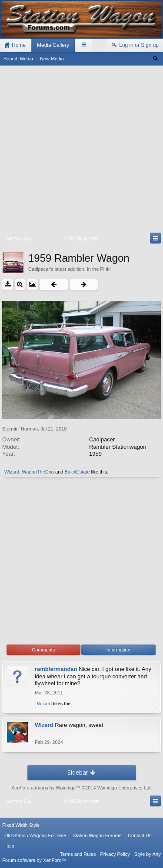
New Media (52, 59)
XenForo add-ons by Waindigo (43, 788)
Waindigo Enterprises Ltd (124, 788)
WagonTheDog (38, 472)
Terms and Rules (78, 854)
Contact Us (140, 835)
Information (118, 650)
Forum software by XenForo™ (34, 860)
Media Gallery (53, 45)
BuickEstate (77, 472)
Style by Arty (148, 854)
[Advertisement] (81, 151)
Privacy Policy (115, 854)
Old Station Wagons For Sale (35, 835)
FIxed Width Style (21, 825)
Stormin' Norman (20, 429)
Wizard (12, 472)
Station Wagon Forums (97, 835)
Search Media (18, 59)
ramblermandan (56, 669)
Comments (43, 650)
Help (9, 846)
